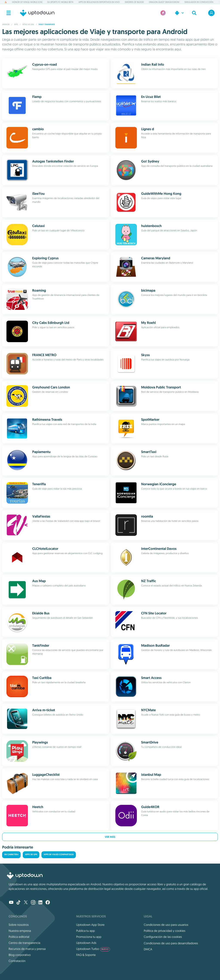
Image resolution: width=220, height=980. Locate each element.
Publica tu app (86, 931)
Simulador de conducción (199, 2)
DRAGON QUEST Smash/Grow (164, 2)
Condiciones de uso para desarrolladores (171, 943)
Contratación (17, 961)
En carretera (11, 855)
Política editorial (19, 937)
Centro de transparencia (24, 943)
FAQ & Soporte (86, 955)
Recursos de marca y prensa (27, 949)
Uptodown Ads (86, 943)
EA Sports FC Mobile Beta (60, 2)
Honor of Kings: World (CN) (27, 2)
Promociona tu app (89, 937)
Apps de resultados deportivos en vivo (99, 2)
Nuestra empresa (20, 931)
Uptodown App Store (90, 925)
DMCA (148, 949)
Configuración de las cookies (163, 937)
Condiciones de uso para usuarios (166, 925)
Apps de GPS (31, 855)
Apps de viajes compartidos (59, 855)
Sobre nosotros (19, 925)
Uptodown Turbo (93, 949)
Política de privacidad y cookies (164, 931)
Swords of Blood (134, 2)
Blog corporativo (20, 955)
